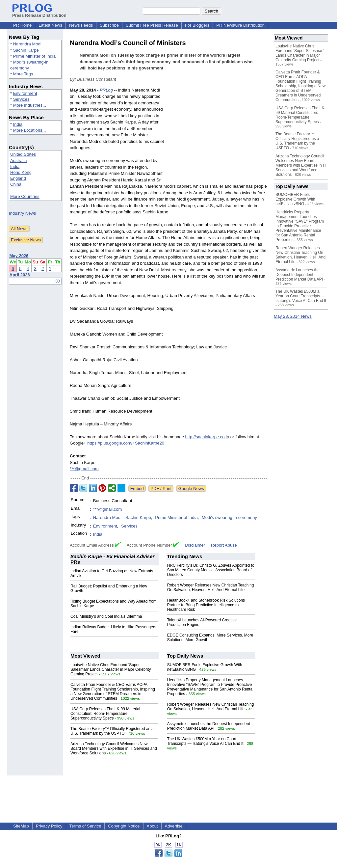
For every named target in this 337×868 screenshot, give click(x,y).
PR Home (22, 25)
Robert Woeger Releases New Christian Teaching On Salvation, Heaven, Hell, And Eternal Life (211, 587)
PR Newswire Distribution (240, 25)
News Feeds (81, 25)
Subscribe (109, 25)
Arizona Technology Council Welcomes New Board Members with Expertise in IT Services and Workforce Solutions (114, 748)
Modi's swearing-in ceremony (229, 517)
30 (58, 281)
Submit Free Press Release (152, 25)
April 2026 (20, 275)
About (152, 826)
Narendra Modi (27, 44)
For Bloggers (197, 25)
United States (23, 154)
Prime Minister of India (34, 56)
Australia (19, 161)
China (16, 184)
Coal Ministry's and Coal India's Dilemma (106, 616)
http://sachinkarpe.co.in (207, 437)
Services (21, 99)
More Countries (25, 196)
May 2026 (19, 256)
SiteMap (21, 826)
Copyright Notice (124, 826)
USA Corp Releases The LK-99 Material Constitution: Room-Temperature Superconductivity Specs (105, 714)
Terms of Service (85, 826)
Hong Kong (21, 172)
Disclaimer (195, 545)
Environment (25, 93)
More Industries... (30, 105)
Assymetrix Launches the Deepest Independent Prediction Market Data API (209, 726)
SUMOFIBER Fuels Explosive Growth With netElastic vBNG (295, 199)
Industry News (22, 213)
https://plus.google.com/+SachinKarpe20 (126, 443)
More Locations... (30, 130)
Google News (191, 488)
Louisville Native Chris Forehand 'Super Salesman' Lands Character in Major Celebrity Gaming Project (111, 669)
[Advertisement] (218, 135)
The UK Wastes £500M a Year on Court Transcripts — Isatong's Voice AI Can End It (205, 741)
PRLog (106, 90)
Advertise (174, 826)
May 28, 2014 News (293, 316)
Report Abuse (224, 545)
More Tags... (25, 74)
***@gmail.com (84, 469)
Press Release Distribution (39, 13)
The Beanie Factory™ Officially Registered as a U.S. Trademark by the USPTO (112, 731)
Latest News (50, 25)
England (18, 178)
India (18, 124)
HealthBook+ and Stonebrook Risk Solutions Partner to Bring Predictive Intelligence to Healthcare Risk (206, 605)
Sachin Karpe (26, 50)
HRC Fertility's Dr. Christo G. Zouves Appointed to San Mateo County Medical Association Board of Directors (211, 570)
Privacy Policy (49, 826)
